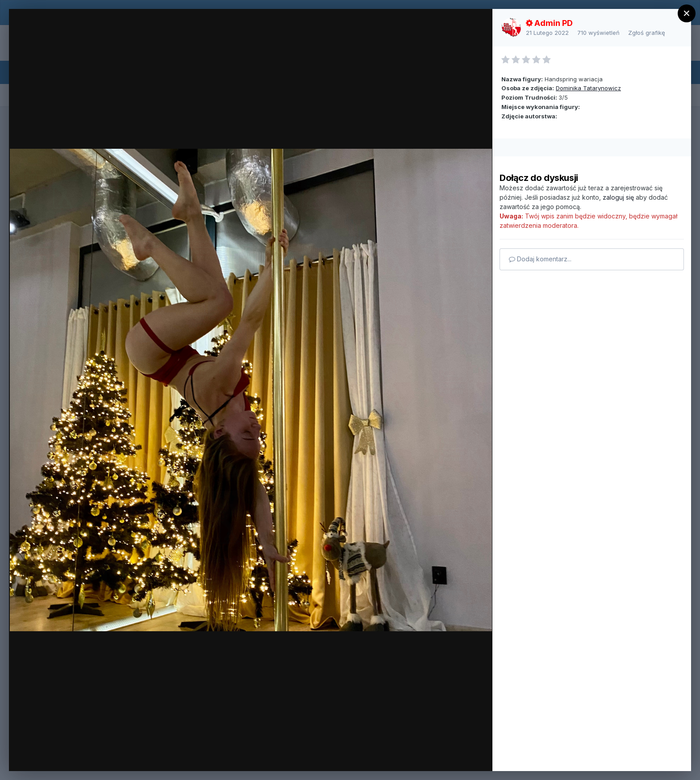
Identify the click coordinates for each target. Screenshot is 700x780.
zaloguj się (618, 197)
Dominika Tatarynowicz (588, 88)
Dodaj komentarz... (540, 259)
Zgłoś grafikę (647, 33)
